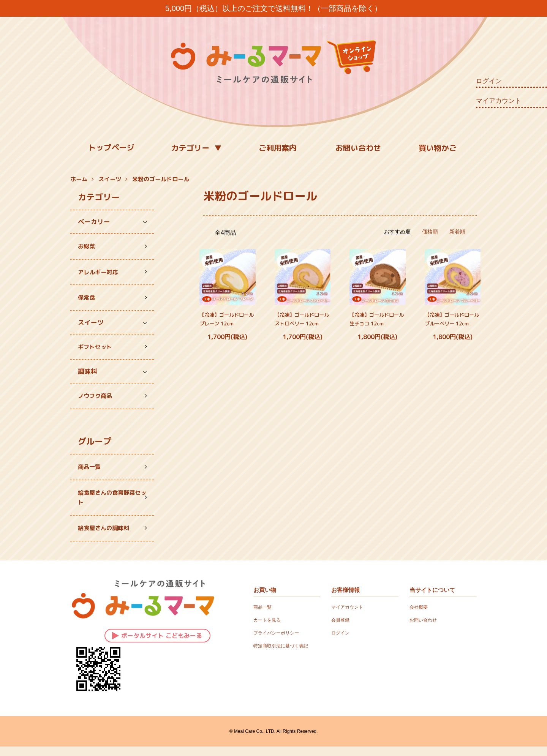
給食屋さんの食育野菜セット (107, 504)
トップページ (111, 147)
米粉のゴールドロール (161, 179)
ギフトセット (97, 350)
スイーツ (110, 179)
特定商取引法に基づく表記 (285, 655)
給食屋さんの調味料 (107, 537)
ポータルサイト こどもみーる (157, 644)
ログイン (489, 81)
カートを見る (269, 629)
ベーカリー (94, 222)
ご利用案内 (278, 148)
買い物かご (438, 148)
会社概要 (420, 616)
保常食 (88, 300)
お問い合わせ (358, 148)
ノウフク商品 (97, 400)
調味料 (88, 375)
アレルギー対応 (100, 273)
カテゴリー (190, 148)
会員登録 (342, 629)
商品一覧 (91, 473)
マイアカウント (499, 101)
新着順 (457, 232)
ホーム (79, 179)
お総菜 (88, 247)
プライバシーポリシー (280, 642)
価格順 (430, 232)
